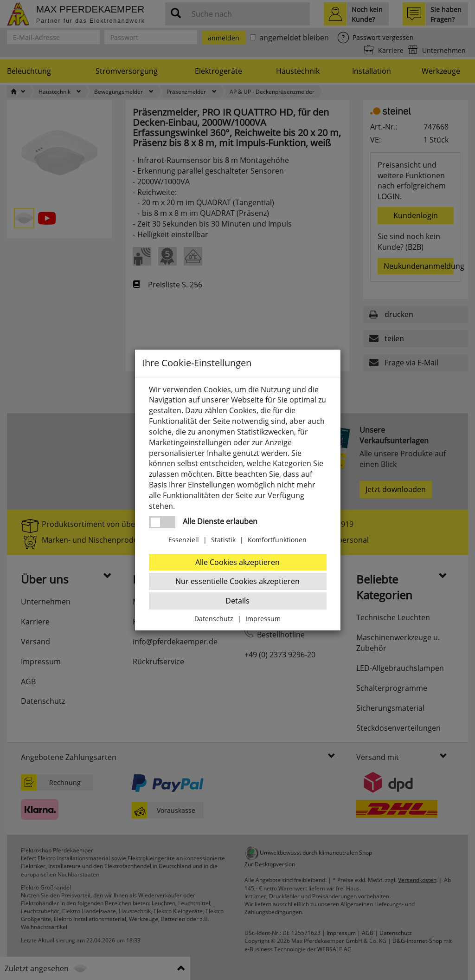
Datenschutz (214, 619)
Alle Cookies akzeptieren (237, 562)
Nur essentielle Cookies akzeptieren (237, 581)
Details (237, 601)
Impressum (263, 619)
